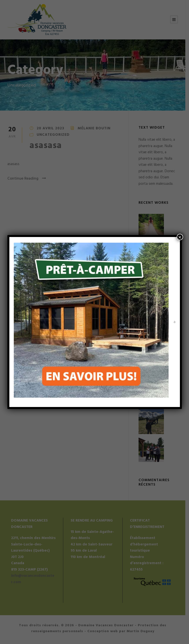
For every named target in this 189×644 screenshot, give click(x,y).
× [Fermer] (180, 237)
